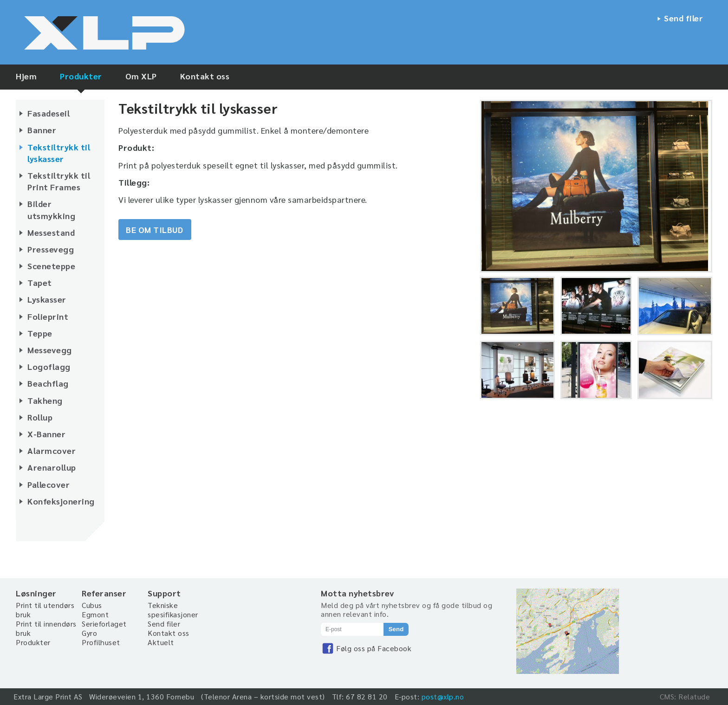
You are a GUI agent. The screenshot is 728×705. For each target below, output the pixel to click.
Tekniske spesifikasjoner (173, 610)
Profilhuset (101, 642)
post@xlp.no (443, 696)
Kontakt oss (205, 76)
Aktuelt (161, 642)
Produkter (81, 76)
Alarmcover (52, 450)
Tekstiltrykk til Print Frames (59, 181)
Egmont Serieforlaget (104, 619)
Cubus (92, 605)
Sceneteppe (51, 266)
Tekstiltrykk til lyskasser (59, 153)
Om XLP (141, 76)
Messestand (51, 232)
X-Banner (46, 434)
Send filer (683, 18)
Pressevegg (51, 249)
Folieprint (48, 316)
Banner (42, 130)
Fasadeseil (49, 113)
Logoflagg (49, 366)
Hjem (26, 76)
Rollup (40, 417)
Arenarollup (52, 467)
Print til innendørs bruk (46, 628)
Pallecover (49, 484)
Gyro (89, 633)
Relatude (694, 696)
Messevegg (50, 350)
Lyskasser (47, 299)
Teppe (40, 333)
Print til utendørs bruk (45, 610)
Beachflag (48, 383)
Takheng (45, 400)
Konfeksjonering (61, 501)
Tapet (40, 282)
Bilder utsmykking (51, 209)
